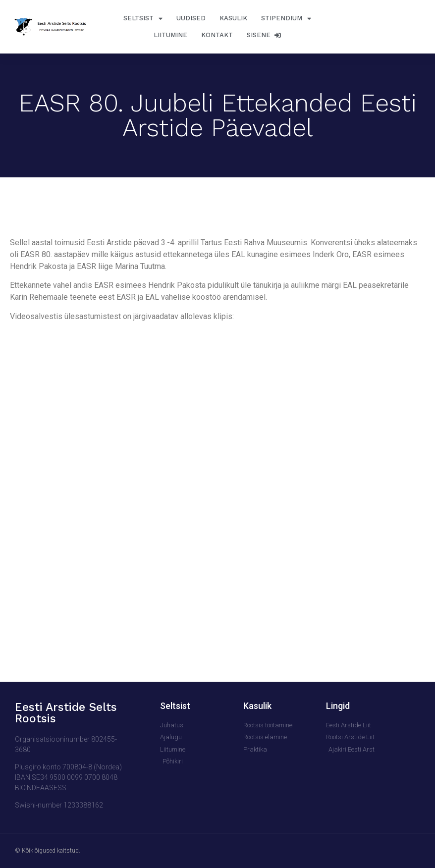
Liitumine (170, 35)
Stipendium (286, 19)
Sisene (264, 35)
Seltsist (143, 19)
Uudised (191, 18)
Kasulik (233, 18)
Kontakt (217, 35)
